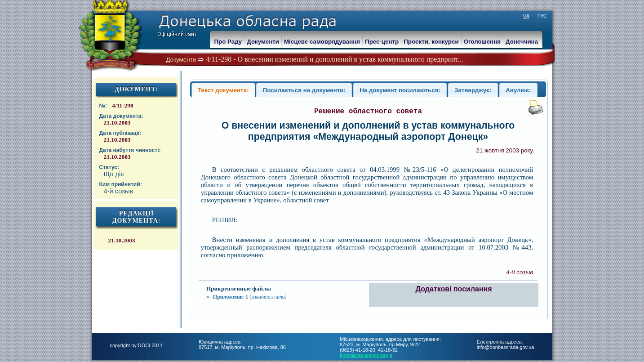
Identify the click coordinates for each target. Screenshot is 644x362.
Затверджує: (473, 90)
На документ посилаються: (400, 90)
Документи (181, 60)
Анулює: (518, 90)
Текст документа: (223, 90)
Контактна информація (366, 355)
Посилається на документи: (304, 90)
